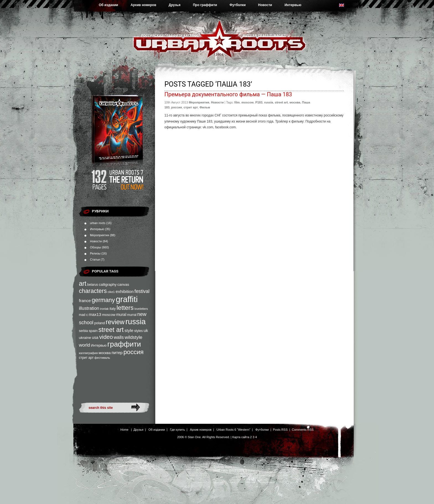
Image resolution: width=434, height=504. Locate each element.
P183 (259, 102)
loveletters (141, 309)
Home (124, 430)
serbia (83, 331)
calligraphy (108, 285)
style (129, 330)
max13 (95, 314)
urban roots (98, 223)
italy (113, 309)
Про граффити (205, 5)
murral (132, 315)
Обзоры (95, 247)
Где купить (177, 430)
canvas (123, 285)
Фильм (205, 107)
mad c (83, 315)
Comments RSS (303, 430)
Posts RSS (280, 430)
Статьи (95, 259)
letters (125, 308)
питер (117, 353)
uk (146, 330)
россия (134, 352)
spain (93, 331)
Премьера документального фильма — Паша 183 (228, 94)
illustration (89, 308)
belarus (93, 285)
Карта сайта (241, 437)
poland (99, 323)
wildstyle (133, 337)
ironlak (104, 309)
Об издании (108, 5)
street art (111, 330)
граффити (124, 344)
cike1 (111, 292)
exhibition (125, 291)
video (106, 337)
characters (93, 291)
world (84, 345)
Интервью (293, 5)
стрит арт (86, 358)
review (115, 322)
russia (135, 322)
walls (119, 337)
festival (142, 291)
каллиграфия (88, 353)
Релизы (95, 253)
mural (121, 315)
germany (103, 300)
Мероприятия (100, 235)
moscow (109, 315)
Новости (265, 5)
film (237, 102)
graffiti (127, 299)
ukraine (85, 338)
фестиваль (102, 358)
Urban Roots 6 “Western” (233, 430)
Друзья (175, 5)
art (83, 284)
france (85, 301)
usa (95, 337)
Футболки (237, 5)
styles (139, 331)
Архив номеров (144, 5)
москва (105, 353)
